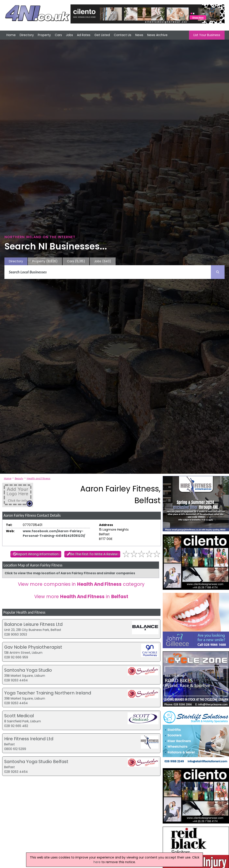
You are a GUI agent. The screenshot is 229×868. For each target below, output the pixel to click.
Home (11, 35)
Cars (58, 35)
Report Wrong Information (37, 554)
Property (44, 35)
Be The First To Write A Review (94, 554)
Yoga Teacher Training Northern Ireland (48, 693)
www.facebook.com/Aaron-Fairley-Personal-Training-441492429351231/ (54, 533)
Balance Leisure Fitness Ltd (33, 624)
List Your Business (207, 35)
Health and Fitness (39, 478)
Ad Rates (84, 35)
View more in (81, 596)
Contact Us (123, 35)
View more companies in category (81, 584)
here (97, 862)
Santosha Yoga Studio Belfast (36, 762)
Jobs (69, 35)
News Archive (157, 35)
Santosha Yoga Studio (28, 670)
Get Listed (102, 35)
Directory (27, 35)
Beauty (19, 478)
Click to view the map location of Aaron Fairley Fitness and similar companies (70, 573)
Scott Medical (19, 716)
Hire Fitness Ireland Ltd (29, 739)
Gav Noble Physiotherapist (33, 647)
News (139, 35)
